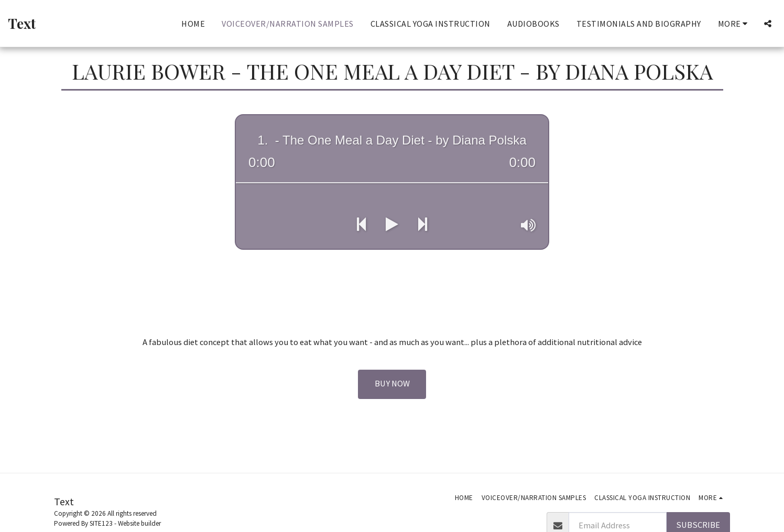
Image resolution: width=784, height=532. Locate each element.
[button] (768, 24)
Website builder (139, 523)
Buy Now (392, 384)
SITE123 (101, 523)
